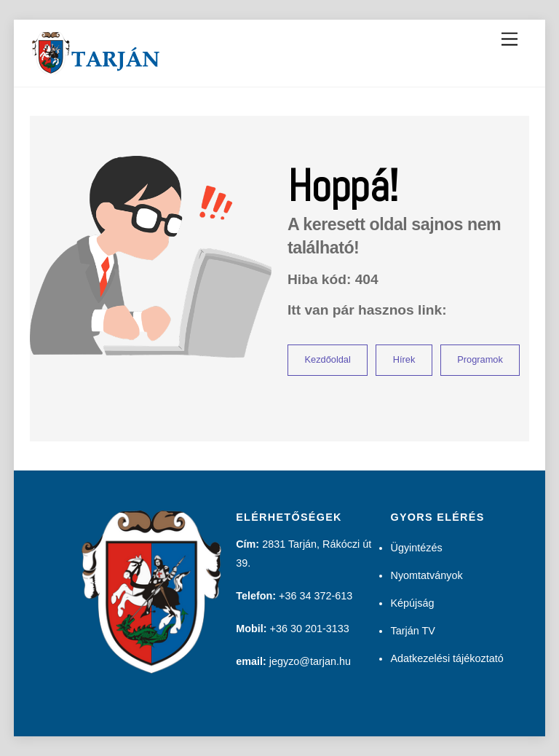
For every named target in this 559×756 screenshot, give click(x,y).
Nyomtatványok (426, 575)
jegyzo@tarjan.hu (310, 661)
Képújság (412, 603)
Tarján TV (412, 631)
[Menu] (510, 40)
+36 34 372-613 (316, 596)
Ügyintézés (416, 548)
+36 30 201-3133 (310, 629)
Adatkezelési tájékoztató (447, 658)
